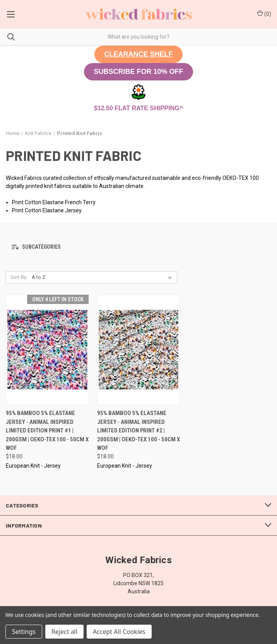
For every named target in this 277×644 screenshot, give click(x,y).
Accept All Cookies (119, 632)
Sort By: (19, 277)
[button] (138, 54)
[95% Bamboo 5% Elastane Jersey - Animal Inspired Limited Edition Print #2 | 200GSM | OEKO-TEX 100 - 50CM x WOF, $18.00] (139, 349)
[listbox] (103, 277)
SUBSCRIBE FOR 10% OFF (138, 72)
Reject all (64, 632)
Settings (24, 632)
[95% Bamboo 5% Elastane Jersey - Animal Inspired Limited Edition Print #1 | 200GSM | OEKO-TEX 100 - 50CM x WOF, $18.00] (47, 349)
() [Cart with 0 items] (264, 14)
